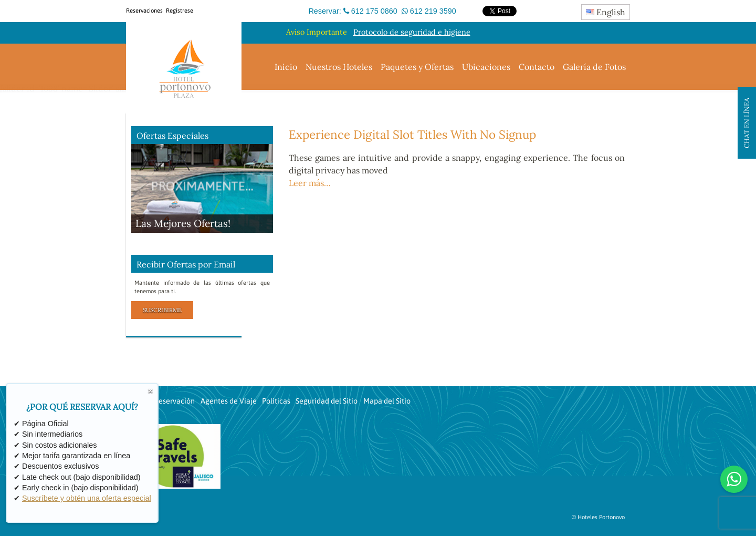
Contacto (537, 67)
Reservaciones (144, 11)
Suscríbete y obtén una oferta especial (87, 499)
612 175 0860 (374, 11)
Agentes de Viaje (229, 401)
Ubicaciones (486, 67)
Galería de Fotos (594, 67)
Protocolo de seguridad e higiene (412, 32)
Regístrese (180, 11)
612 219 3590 (433, 11)
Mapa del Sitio (387, 401)
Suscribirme (162, 310)
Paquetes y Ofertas (417, 67)
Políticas (276, 401)
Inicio (286, 67)
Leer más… (310, 183)
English (606, 12)
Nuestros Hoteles (339, 67)
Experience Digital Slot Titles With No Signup (412, 134)
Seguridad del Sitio (327, 401)
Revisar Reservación (161, 401)
